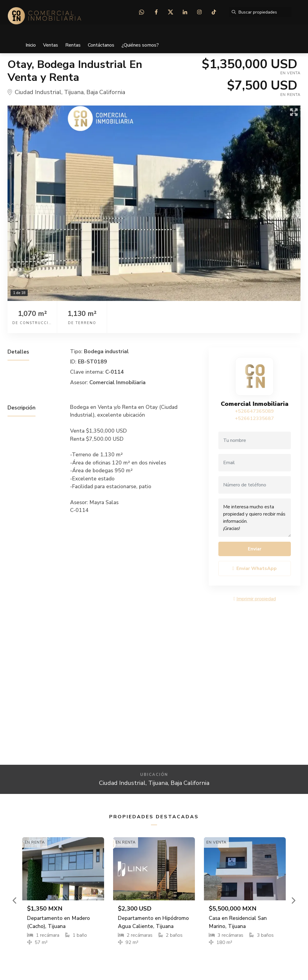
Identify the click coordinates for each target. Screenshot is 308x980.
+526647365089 (254, 411)
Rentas (73, 45)
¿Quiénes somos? (140, 45)
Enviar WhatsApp (255, 568)
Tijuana (74, 92)
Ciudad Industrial (38, 92)
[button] (15, 900)
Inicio (31, 45)
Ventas (51, 45)
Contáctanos (101, 45)
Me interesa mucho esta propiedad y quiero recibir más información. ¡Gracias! (255, 518)
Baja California (106, 92)
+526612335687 (254, 418)
